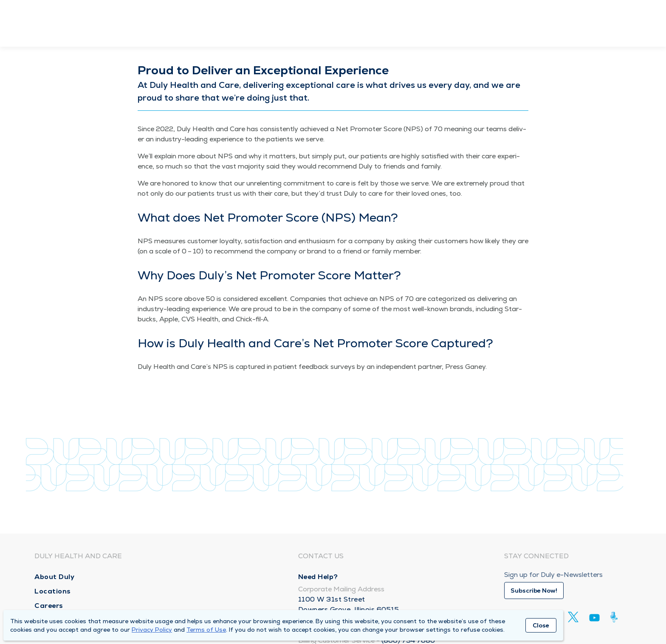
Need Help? (318, 577)
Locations (53, 591)
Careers (49, 606)
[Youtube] (594, 619)
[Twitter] (573, 617)
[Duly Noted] (616, 617)
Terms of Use (206, 630)
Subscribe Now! (534, 591)
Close (541, 625)
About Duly (54, 577)
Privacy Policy (152, 630)
